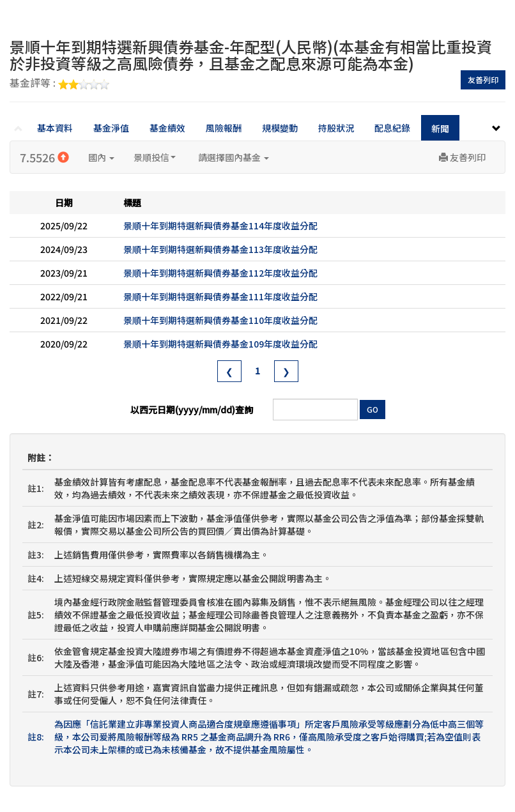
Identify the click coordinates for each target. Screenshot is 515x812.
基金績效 (167, 128)
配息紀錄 (392, 128)
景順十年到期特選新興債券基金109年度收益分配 (220, 344)
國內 (101, 157)
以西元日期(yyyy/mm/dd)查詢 (192, 410)
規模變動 (280, 128)
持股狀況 (336, 128)
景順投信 (155, 157)
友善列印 (483, 80)
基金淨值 (111, 128)
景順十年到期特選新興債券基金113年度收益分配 (220, 249)
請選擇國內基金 (234, 157)
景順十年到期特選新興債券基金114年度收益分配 (220, 226)
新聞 (440, 128)
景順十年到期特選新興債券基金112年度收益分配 (220, 273)
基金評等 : (59, 84)
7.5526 (44, 157)
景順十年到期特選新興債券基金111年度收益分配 (220, 296)
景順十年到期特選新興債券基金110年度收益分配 (220, 320)
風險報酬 (224, 128)
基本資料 (55, 128)
